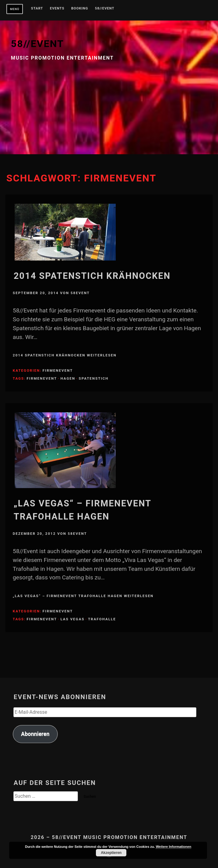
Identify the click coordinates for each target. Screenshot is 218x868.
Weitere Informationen (173, 847)
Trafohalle (102, 619)
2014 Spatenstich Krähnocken (92, 276)
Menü (15, 9)
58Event (80, 293)
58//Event (105, 9)
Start (37, 9)
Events (57, 9)
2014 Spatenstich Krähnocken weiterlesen (65, 355)
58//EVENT (38, 44)
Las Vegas (73, 619)
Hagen (68, 378)
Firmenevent (58, 370)
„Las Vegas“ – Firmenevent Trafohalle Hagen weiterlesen (83, 596)
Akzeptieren (111, 853)
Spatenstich (94, 378)
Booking (80, 9)
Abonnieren (35, 734)
